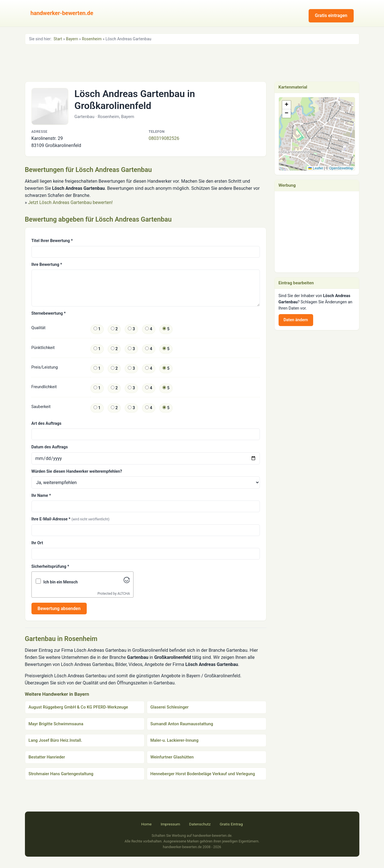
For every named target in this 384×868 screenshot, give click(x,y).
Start (58, 39)
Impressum (170, 824)
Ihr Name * (41, 496)
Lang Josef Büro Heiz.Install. (55, 740)
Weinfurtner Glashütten (172, 757)
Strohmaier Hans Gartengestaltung (61, 774)
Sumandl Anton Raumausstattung (182, 724)
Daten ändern (296, 320)
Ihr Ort (37, 543)
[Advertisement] (192, 62)
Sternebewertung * (49, 313)
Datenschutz (200, 824)
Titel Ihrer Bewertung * (52, 241)
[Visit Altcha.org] (127, 582)
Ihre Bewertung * (47, 265)
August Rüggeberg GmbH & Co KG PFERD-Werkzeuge (78, 707)
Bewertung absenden (59, 609)
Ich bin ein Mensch (61, 582)
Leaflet (316, 168)
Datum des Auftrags (50, 447)
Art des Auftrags (46, 424)
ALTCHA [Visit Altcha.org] (124, 594)
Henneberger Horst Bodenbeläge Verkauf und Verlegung (203, 774)
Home (146, 824)
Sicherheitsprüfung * (50, 567)
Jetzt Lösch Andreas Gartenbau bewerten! (70, 202)
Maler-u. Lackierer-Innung (175, 740)
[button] (317, 128)
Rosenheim (92, 39)
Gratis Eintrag (231, 824)
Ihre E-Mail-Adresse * (71, 519)
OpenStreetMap (341, 168)
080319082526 (164, 138)
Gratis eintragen (331, 15)
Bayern (72, 39)
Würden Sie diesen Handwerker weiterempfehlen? (77, 471)
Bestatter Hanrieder (47, 757)
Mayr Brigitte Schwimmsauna (56, 724)
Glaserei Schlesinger (170, 707)
